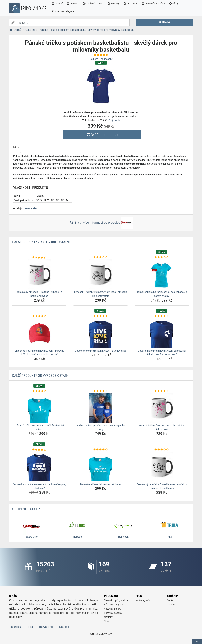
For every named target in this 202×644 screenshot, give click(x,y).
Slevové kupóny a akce (116, 600)
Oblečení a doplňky (153, 4)
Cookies (171, 605)
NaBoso (64, 627)
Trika (30, 627)
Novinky (113, 4)
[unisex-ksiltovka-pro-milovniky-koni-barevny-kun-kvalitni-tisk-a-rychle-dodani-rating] (39, 316)
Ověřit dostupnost (102, 135)
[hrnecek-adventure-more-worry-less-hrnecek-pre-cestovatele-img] (101, 274)
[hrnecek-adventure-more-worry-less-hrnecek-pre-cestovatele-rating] (101, 258)
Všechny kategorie (63, 11)
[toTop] (197, 642)
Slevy (107, 621)
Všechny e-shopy (113, 613)
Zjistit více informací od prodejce (101, 223)
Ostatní (57, 4)
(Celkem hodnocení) (101, 59)
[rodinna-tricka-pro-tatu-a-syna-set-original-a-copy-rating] (101, 391)
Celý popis (114, 120)
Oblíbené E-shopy (26, 509)
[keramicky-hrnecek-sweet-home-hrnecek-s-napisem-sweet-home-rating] (162, 450)
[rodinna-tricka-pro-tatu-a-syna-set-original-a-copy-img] (101, 408)
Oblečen (72, 4)
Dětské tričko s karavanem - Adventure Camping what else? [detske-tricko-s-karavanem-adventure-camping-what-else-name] (39, 486)
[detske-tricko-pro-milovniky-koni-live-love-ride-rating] (101, 316)
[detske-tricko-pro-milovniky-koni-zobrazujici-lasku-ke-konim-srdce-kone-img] (162, 333)
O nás (170, 600)
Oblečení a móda (93, 4)
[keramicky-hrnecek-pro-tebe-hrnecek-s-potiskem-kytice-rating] (39, 258)
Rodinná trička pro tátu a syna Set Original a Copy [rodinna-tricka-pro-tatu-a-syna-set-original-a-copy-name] (101, 427)
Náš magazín (143, 600)
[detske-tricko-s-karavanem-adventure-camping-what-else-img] (39, 467)
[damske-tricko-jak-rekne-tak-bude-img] (101, 467)
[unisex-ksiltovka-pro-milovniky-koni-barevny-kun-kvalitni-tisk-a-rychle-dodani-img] (39, 333)
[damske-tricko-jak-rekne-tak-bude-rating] (101, 450)
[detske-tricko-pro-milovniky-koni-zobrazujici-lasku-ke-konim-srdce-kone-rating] (162, 316)
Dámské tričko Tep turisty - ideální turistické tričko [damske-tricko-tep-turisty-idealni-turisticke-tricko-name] (39, 427)
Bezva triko (31, 208)
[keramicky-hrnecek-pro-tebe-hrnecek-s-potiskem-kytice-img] (39, 274)
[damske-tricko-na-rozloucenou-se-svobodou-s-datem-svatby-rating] (162, 258)
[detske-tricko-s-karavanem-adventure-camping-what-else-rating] (39, 450)
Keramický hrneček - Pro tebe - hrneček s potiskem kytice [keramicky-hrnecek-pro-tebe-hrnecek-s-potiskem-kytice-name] (39, 294)
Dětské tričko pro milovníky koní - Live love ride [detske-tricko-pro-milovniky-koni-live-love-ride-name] (101, 351)
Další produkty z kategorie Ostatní (41, 242)
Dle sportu (130, 4)
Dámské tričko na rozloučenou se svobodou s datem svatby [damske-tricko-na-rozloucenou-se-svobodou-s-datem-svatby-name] (162, 294)
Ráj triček (15, 627)
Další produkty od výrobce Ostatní (41, 375)
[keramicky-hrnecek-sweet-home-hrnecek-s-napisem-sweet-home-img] (162, 467)
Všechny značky (113, 609)
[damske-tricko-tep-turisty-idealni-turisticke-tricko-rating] (39, 391)
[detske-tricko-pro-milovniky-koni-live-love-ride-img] (101, 333)
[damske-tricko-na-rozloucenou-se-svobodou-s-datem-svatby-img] (162, 274)
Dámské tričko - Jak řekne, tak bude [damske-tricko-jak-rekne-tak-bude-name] (100, 484)
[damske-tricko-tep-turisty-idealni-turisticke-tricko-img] (39, 408)
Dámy (174, 4)
